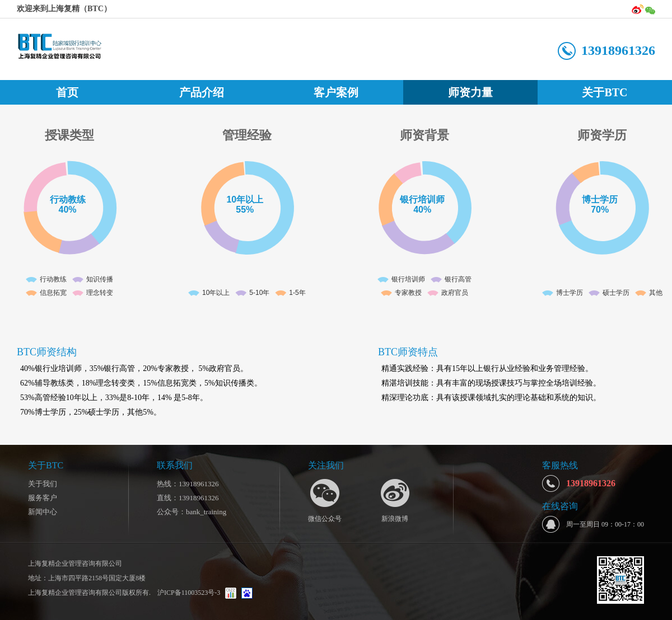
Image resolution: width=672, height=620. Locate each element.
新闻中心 (43, 512)
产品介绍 (202, 92)
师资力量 (470, 92)
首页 (67, 92)
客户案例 (336, 92)
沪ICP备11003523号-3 (188, 593)
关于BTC (605, 92)
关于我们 (43, 484)
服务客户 (43, 498)
